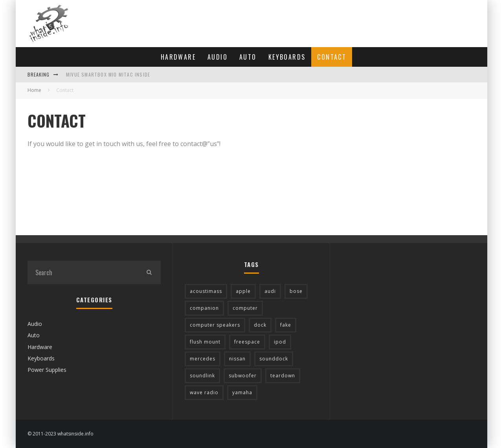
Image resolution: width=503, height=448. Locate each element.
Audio (218, 57)
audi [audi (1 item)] (270, 291)
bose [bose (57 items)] (296, 291)
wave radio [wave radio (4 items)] (204, 392)
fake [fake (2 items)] (286, 325)
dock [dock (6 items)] (260, 325)
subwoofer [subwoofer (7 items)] (243, 376)
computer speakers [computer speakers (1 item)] (215, 325)
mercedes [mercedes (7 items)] (203, 359)
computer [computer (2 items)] (245, 308)
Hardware (178, 57)
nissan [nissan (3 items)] (237, 359)
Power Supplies (47, 370)
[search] (149, 272)
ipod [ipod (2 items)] (280, 342)
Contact (332, 57)
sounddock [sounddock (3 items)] (274, 359)
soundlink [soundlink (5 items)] (202, 376)
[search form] (82, 272)
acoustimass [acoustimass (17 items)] (206, 291)
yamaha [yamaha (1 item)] (242, 392)
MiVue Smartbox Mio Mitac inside (108, 74)
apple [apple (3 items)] (243, 291)
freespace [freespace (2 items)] (247, 342)
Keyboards (287, 57)
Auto (248, 57)
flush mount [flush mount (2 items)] (205, 342)
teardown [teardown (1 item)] (283, 376)
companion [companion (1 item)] (204, 308)
